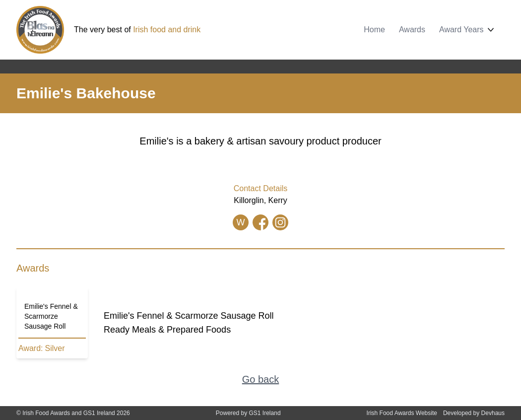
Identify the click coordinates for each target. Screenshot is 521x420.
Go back (260, 379)
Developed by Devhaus (474, 413)
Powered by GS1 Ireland (248, 413)
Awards (412, 30)
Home (374, 30)
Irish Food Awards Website (402, 413)
